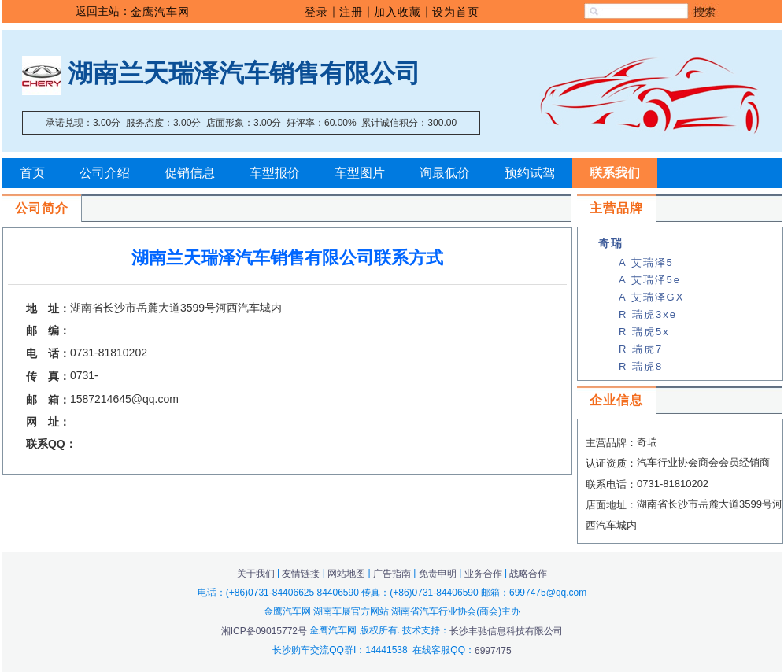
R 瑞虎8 (641, 366)
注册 (351, 12)
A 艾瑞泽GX (651, 297)
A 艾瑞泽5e (650, 280)
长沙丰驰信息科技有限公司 (506, 631)
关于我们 (256, 574)
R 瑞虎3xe (648, 314)
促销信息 (190, 173)
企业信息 (616, 400)
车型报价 (275, 173)
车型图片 (360, 173)
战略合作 (528, 574)
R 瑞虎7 (641, 349)
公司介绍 (105, 173)
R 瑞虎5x (644, 332)
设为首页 (456, 12)
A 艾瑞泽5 (646, 262)
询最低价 (445, 173)
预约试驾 (530, 173)
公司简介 (42, 208)
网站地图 (346, 574)
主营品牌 (616, 208)
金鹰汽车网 (160, 12)
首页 (32, 173)
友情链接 (301, 574)
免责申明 (438, 574)
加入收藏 (398, 12)
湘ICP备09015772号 (266, 631)
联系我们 (615, 173)
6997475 (493, 651)
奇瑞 (611, 243)
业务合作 (483, 574)
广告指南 (392, 574)
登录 (316, 12)
